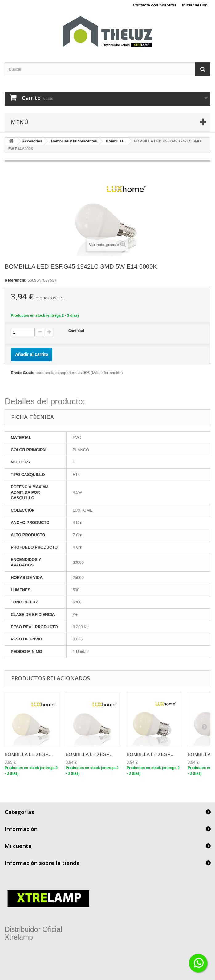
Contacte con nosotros (155, 5)
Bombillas (115, 141)
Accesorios (32, 141)
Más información (107, 373)
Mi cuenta (18, 846)
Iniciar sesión (195, 5)
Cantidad (76, 331)
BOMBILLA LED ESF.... (29, 754)
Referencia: (16, 280)
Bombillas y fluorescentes (74, 141)
